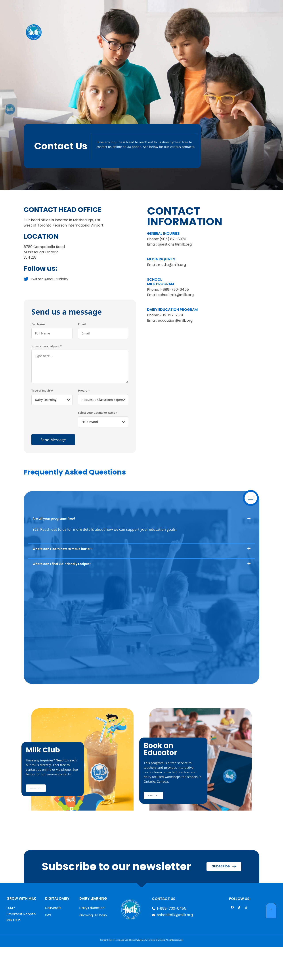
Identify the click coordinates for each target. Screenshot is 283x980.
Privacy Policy (106, 973)
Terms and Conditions (124, 973)
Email (82, 354)
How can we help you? (47, 377)
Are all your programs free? (54, 549)
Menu (252, 498)
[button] (142, 549)
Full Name (38, 354)
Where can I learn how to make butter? (62, 579)
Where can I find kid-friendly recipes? (62, 594)
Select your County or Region (98, 443)
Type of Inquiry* (42, 421)
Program (84, 421)
